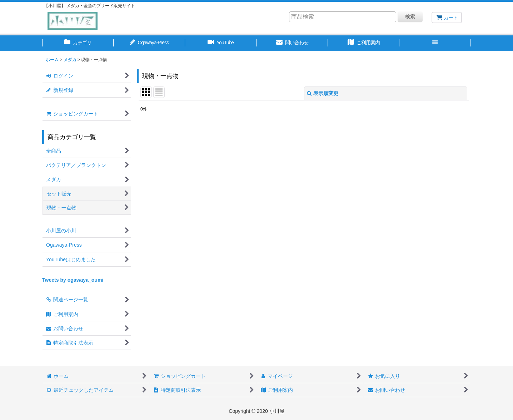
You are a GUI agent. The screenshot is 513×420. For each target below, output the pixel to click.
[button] (435, 43)
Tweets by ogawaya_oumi (73, 280)
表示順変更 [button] (323, 93)
